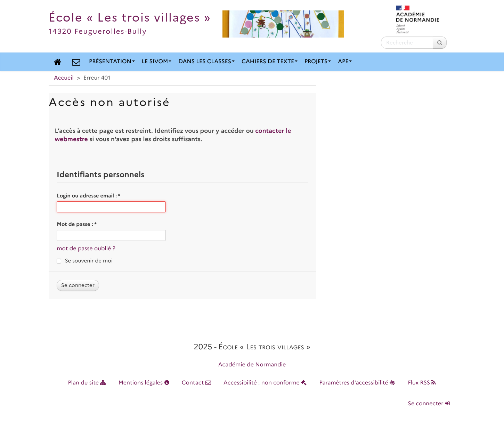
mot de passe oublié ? (86, 249)
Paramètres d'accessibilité (357, 383)
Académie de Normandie (252, 365)
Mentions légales (144, 383)
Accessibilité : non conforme (265, 383)
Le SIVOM (157, 62)
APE (345, 62)
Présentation (112, 62)
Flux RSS (422, 383)
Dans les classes (206, 62)
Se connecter (429, 404)
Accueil (64, 78)
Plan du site (87, 383)
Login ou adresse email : (88, 196)
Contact (196, 383)
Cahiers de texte (270, 62)
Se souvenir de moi (89, 261)
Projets (318, 62)
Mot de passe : (77, 224)
